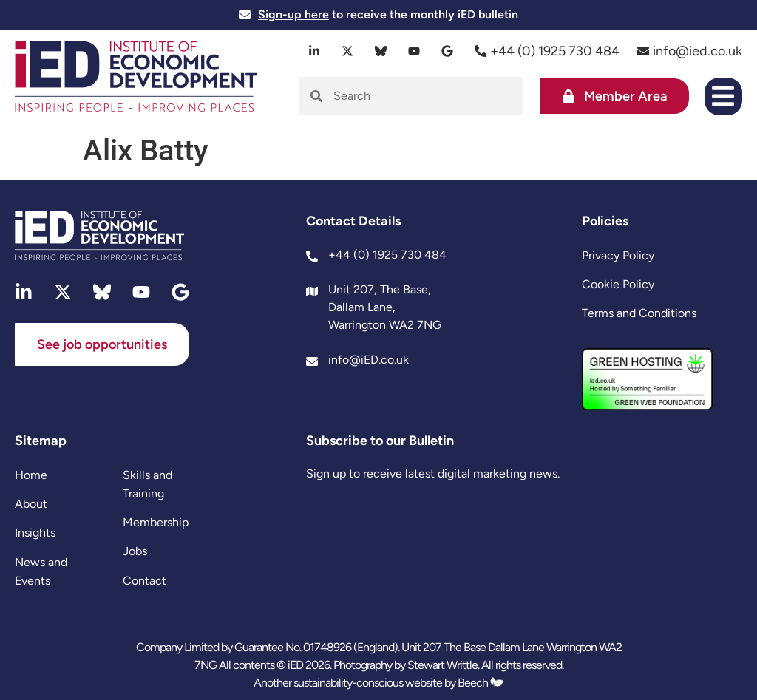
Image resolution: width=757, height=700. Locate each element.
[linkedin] (315, 51)
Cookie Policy (618, 284)
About (31, 504)
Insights (35, 533)
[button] (723, 96)
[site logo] (136, 78)
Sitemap (41, 441)
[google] (448, 51)
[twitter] (348, 51)
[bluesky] (381, 51)
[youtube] (414, 51)
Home (31, 475)
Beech (481, 683)
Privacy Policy (618, 255)
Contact (145, 581)
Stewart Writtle (442, 665)
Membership (156, 522)
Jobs (135, 551)
